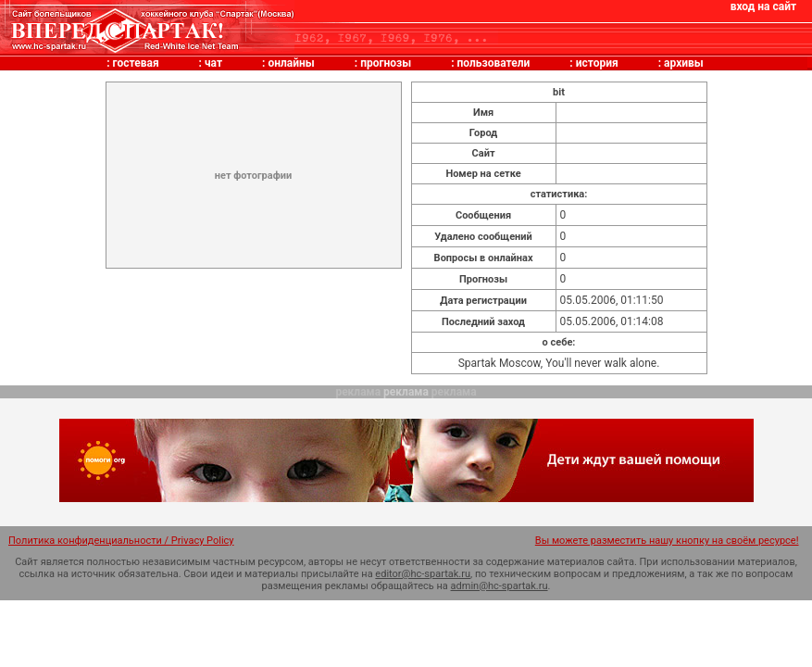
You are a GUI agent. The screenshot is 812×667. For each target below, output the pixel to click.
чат (213, 63)
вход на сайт (763, 6)
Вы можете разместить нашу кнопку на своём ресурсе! (667, 541)
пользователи (494, 63)
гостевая (136, 63)
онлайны (291, 63)
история (597, 63)
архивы (684, 63)
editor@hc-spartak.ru (423, 574)
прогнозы (386, 63)
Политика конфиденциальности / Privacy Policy (121, 541)
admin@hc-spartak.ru (500, 586)
